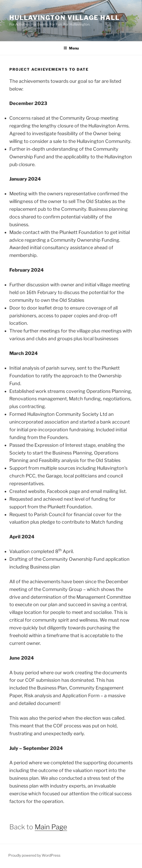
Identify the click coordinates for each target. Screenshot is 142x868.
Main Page (51, 827)
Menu (71, 48)
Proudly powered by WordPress (34, 855)
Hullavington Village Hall (65, 18)
